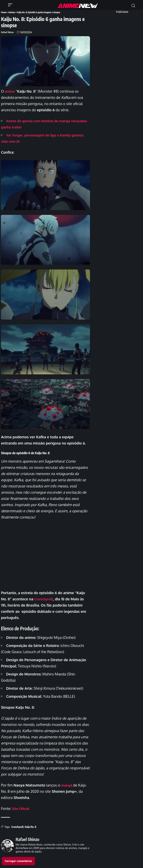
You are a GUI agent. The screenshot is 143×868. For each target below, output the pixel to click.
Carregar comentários (18, 861)
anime (10, 91)
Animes (11, 12)
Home (4, 12)
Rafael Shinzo (8, 32)
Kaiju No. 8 (30, 826)
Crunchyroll (44, 599)
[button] (11, 5)
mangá (67, 785)
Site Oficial (21, 808)
